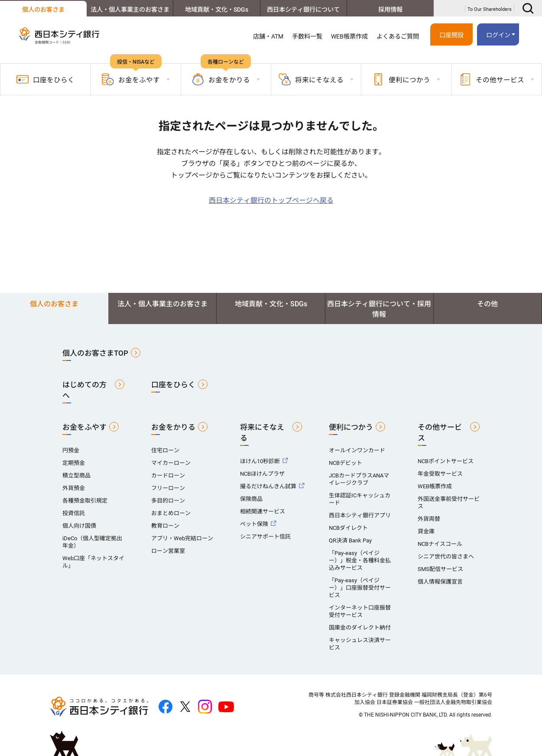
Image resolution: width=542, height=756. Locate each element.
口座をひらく (45, 79)
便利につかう (351, 427)
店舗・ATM (268, 36)
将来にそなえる (262, 433)
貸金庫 (426, 531)
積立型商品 (76, 475)
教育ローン (165, 526)
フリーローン (168, 488)
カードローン (168, 475)
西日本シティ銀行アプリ (360, 515)
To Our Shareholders (490, 9)
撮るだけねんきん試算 (268, 486)
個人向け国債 (79, 526)
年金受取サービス (440, 474)
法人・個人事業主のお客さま (130, 10)
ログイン (498, 35)
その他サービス (440, 433)
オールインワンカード (357, 450)
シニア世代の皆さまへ (446, 556)
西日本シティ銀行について (303, 10)
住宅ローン (165, 450)
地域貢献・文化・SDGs (217, 10)
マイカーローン (171, 463)
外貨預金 (74, 488)
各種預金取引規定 (85, 501)
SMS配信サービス (440, 569)
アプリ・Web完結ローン (182, 538)
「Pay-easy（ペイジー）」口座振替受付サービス (360, 588)
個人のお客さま (43, 10)
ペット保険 (254, 524)
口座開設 (451, 35)
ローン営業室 (168, 551)
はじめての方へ (84, 390)
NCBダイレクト (348, 528)
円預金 (71, 450)
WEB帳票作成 (349, 36)
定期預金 (74, 463)
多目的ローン (168, 501)
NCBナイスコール (440, 544)
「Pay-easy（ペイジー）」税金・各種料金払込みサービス (360, 560)
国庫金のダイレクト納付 (360, 628)
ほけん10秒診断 (260, 461)
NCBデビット (346, 463)
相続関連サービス (263, 511)
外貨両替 (429, 519)
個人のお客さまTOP (95, 353)
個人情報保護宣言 (440, 582)
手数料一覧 (307, 36)
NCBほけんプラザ (262, 474)
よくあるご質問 (398, 36)
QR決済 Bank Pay (350, 540)
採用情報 (390, 10)
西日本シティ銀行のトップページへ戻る (271, 200)
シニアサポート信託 (265, 537)
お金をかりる (173, 427)
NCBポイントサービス (446, 461)
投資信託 (74, 513)
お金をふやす (84, 427)
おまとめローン (171, 513)
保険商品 (251, 499)
